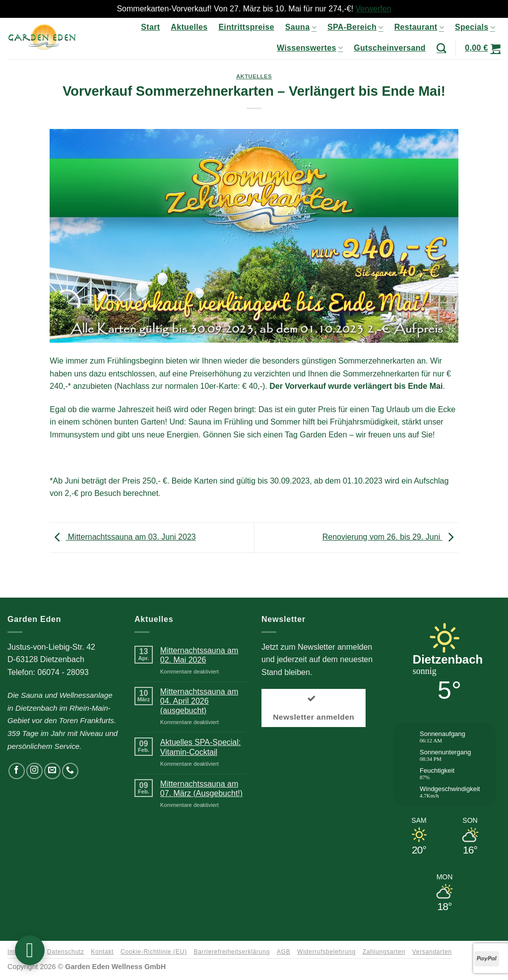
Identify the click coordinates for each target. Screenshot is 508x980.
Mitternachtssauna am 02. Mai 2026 (199, 655)
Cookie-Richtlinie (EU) (154, 952)
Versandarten (432, 952)
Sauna (301, 28)
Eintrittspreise (246, 27)
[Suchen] (441, 48)
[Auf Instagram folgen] (34, 771)
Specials (475, 28)
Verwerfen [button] (374, 9)
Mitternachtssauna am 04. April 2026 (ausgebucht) (199, 701)
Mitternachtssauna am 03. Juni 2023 (123, 537)
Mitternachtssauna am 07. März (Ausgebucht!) (201, 789)
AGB (284, 952)
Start (150, 27)
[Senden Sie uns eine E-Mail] (52, 771)
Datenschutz (66, 952)
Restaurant (419, 28)
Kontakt (102, 952)
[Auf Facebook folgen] (17, 771)
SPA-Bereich (355, 28)
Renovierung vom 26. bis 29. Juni (390, 537)
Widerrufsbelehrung (326, 952)
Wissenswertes (310, 48)
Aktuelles (189, 27)
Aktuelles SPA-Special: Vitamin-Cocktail (200, 747)
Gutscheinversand (390, 48)
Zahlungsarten (384, 952)
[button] (483, 48)
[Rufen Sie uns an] (70, 771)
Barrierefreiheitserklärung (232, 952)
